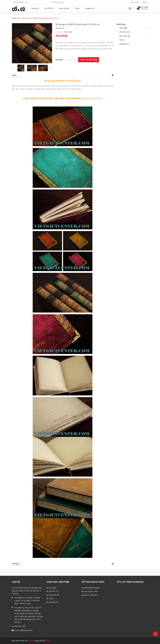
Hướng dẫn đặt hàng (91, 588)
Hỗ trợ (122, 40)
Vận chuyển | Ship (91, 591)
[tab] (63, 75)
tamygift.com (124, 44)
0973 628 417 (59, 2)
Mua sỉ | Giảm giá (90, 595)
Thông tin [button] (16, 564)
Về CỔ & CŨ (124, 32)
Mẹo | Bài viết (125, 36)
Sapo (48, 641)
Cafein (30, 641)
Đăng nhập (135, 2)
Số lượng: (59, 60)
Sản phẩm (123, 28)
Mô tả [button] (14, 75)
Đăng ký (145, 2)
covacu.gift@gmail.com (23, 630)
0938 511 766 (23, 2)
